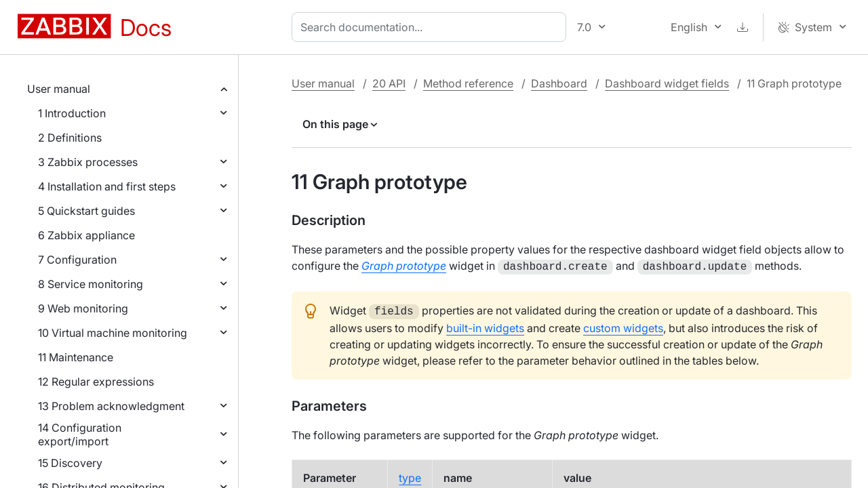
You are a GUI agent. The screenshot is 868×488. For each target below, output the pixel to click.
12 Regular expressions (96, 382)
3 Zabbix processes (88, 162)
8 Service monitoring (91, 284)
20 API (389, 83)
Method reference (468, 83)
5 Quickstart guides (86, 211)
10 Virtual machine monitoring (113, 333)
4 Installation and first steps (107, 186)
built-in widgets (485, 325)
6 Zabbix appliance (86, 235)
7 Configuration (77, 260)
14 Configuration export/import (80, 434)
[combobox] (432, 27)
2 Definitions (70, 138)
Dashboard (559, 83)
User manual (59, 89)
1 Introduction (72, 113)
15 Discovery (70, 463)
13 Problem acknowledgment (111, 406)
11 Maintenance (76, 357)
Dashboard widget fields (667, 83)
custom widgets (623, 325)
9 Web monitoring (83, 308)
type (410, 475)
